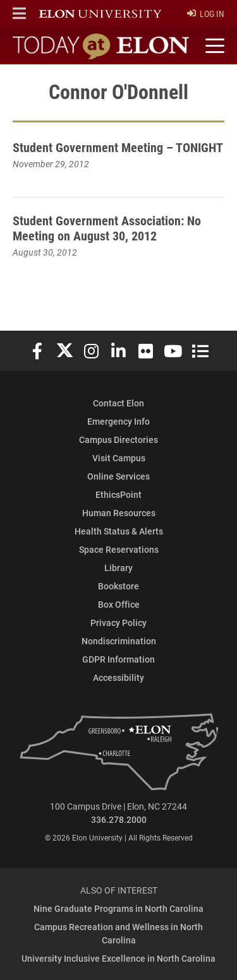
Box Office (119, 604)
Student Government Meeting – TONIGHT (118, 147)
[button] (19, 13)
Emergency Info (118, 421)
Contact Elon (118, 403)
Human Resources (119, 513)
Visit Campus (119, 458)
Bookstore (118, 586)
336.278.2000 (119, 819)
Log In (206, 14)
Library (118, 568)
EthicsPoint (118, 494)
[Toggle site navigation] (213, 46)
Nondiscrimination (119, 641)
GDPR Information (118, 659)
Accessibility (118, 677)
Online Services (118, 476)
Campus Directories (118, 440)
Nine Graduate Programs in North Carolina (118, 908)
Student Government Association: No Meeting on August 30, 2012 (107, 228)
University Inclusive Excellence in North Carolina (118, 958)
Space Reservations (119, 549)
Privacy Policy (118, 623)
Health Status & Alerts (119, 531)
